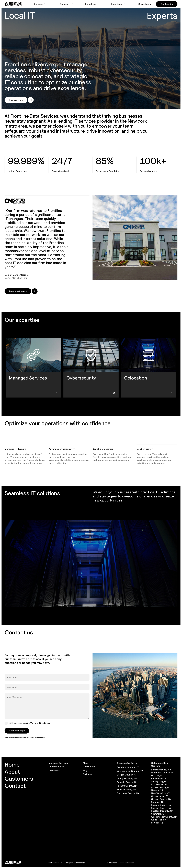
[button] (40, 4)
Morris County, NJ (126, 789)
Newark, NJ (157, 790)
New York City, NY (160, 793)
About (86, 763)
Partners (87, 774)
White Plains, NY (159, 820)
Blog (85, 770)
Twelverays (81, 862)
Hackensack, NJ (159, 778)
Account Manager (127, 862)
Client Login (112, 862)
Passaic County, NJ (127, 782)
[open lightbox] (91, 564)
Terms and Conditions (40, 723)
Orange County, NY (127, 778)
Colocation (54, 770)
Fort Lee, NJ (157, 775)
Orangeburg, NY (159, 796)
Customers (89, 767)
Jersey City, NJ (159, 781)
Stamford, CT (158, 814)
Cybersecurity (56, 767)
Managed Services (58, 763)
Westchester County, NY (130, 771)
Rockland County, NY (128, 767)
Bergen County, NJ (127, 775)
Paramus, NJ (158, 802)
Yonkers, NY (157, 823)
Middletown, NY (159, 784)
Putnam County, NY (127, 786)
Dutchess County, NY (128, 793)
